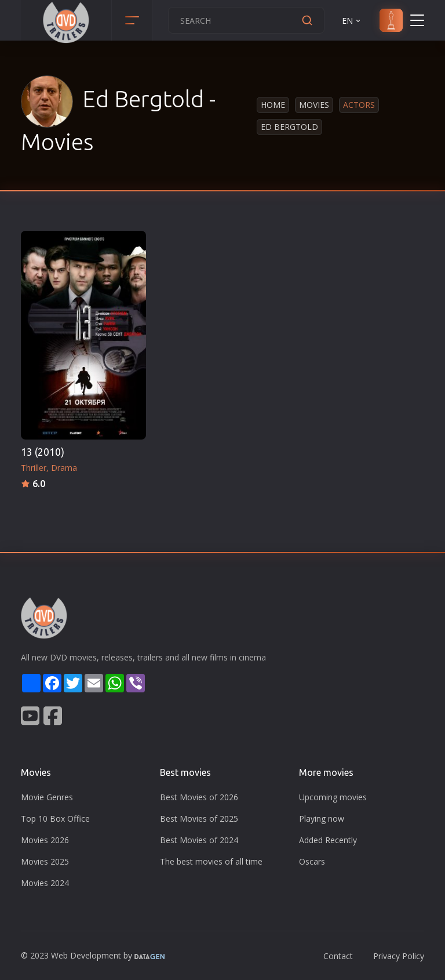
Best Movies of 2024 (199, 840)
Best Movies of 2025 (199, 819)
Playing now (322, 819)
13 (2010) (43, 452)
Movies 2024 (45, 883)
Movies (314, 105)
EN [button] (352, 21)
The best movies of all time (211, 861)
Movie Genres (47, 797)
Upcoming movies (333, 797)
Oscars (312, 861)
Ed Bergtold (289, 127)
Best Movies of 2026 (199, 797)
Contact (338, 956)
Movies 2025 (45, 861)
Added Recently (328, 840)
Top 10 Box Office (55, 819)
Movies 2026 (45, 840)
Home (273, 105)
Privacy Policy (399, 956)
